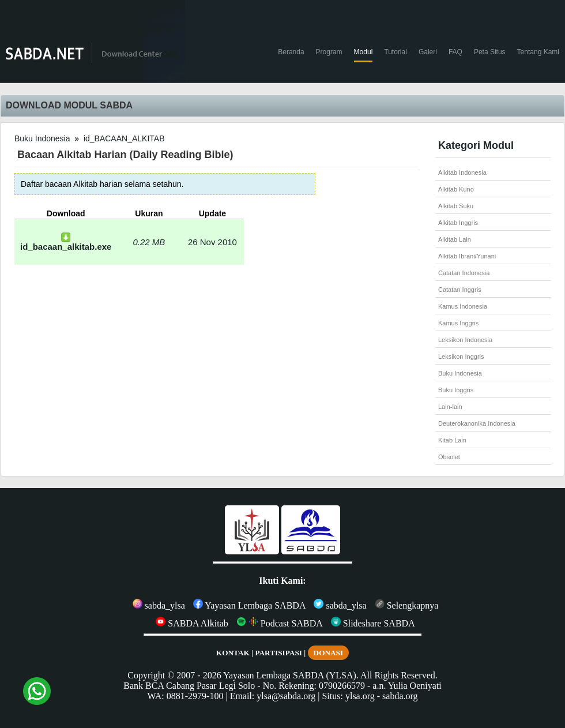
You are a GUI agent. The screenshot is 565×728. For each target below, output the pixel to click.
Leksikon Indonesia (465, 340)
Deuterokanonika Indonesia (477, 423)
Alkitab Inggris (458, 223)
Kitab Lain (452, 440)
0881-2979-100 (195, 696)
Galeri (428, 52)
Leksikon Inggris (461, 357)
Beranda (291, 52)
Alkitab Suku (456, 206)
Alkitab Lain (455, 239)
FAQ (455, 52)
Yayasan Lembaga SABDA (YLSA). (291, 675)
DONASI (329, 653)
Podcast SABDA (280, 623)
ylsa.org (360, 696)
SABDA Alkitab (192, 623)
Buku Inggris (456, 390)
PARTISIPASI (278, 653)
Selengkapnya (407, 605)
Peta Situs (490, 52)
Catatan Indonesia (464, 273)
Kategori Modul (476, 145)
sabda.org (400, 696)
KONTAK (233, 653)
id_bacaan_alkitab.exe (66, 243)
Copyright (146, 675)
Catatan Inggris (460, 290)
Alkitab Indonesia (462, 172)
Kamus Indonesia (463, 306)
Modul (364, 52)
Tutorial (395, 52)
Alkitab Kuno (456, 189)
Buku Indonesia (42, 138)
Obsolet (449, 457)
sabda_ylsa (159, 605)
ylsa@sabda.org (286, 696)
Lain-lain (450, 407)
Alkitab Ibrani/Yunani (467, 256)
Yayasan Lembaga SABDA (250, 605)
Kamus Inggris (458, 323)
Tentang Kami (538, 52)
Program (329, 52)
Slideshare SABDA (373, 623)
